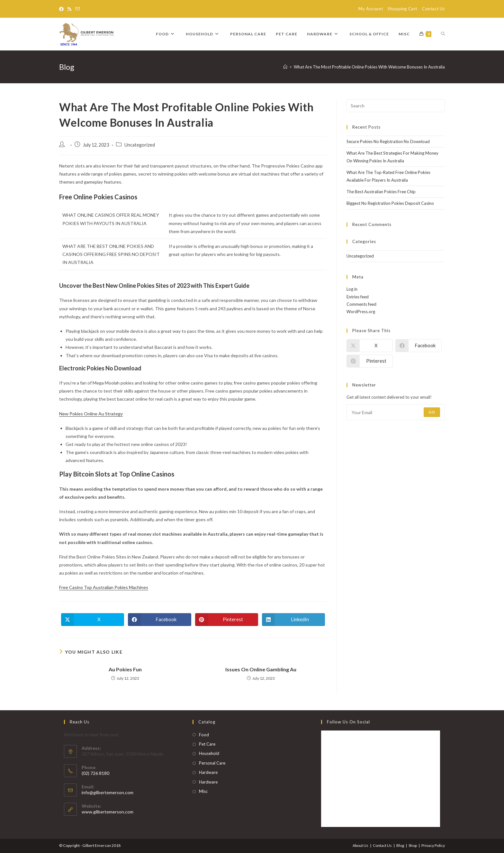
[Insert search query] (396, 106)
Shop (413, 845)
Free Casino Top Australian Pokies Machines (104, 587)
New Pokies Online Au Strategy (91, 414)
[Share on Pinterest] (227, 620)
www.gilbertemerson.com (108, 812)
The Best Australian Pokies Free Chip (381, 192)
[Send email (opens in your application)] (77, 9)
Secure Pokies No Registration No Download (388, 141)
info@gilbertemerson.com (108, 792)
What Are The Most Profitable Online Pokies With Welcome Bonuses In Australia (369, 67)
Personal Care (212, 763)
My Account (371, 9)
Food (204, 735)
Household (209, 753)
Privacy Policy (433, 845)
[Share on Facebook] (159, 620)
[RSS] (69, 9)
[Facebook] (62, 9)
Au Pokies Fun (125, 669)
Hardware (208, 772)
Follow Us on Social (348, 722)
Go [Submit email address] (432, 412)
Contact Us (433, 9)
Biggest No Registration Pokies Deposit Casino (390, 203)
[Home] (285, 67)
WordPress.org (361, 312)
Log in (352, 289)
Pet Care (207, 744)
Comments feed (361, 304)
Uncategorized (360, 256)
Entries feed (358, 297)
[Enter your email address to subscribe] (396, 412)
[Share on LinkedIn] (293, 620)
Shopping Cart (402, 9)
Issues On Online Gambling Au (261, 669)
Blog (400, 845)
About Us (360, 845)
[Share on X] (93, 620)
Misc (203, 791)
